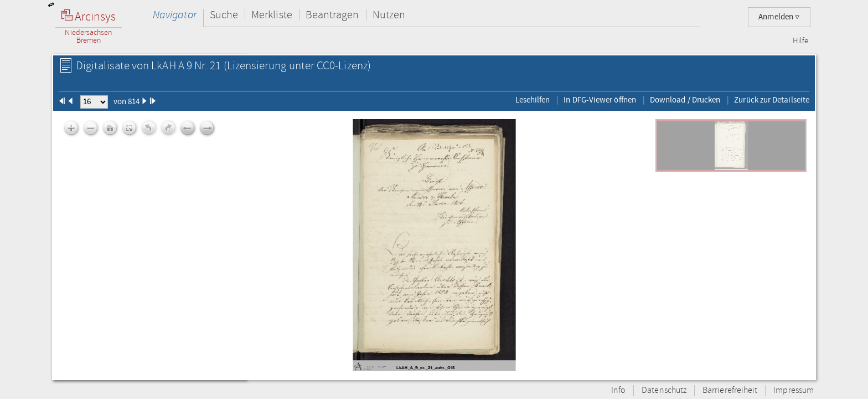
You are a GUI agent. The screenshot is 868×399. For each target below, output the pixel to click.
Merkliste (272, 15)
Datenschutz (664, 390)
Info (618, 390)
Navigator (175, 15)
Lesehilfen (533, 100)
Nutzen (389, 15)
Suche (224, 15)
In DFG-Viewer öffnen (600, 100)
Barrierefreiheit (730, 390)
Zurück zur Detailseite (772, 100)
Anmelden (779, 17)
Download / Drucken (685, 100)
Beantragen (332, 15)
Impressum (794, 390)
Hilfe (800, 41)
